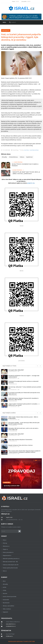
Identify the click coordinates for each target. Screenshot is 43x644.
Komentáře (7, 482)
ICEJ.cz (20, 540)
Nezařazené (20, 603)
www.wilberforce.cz (11, 624)
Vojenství (20, 612)
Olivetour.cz (20, 546)
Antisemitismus (13, 157)
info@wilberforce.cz (11, 626)
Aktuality (6, 31)
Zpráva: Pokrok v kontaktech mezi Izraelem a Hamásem (25, 165)
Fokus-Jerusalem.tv (20, 552)
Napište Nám (9, 517)
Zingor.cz (20, 549)
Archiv (20, 587)
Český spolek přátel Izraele (20, 568)
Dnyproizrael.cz (20, 555)
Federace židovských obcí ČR (20, 565)
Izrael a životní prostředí (20, 597)
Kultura (22, 157)
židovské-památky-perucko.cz (20, 559)
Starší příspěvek (17, 162)
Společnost (29, 157)
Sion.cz (20, 571)
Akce (20, 581)
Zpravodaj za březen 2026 (12, 486)
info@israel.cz (9, 636)
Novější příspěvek (18, 170)
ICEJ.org (20, 543)
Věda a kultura (20, 609)
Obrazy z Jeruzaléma (20, 606)
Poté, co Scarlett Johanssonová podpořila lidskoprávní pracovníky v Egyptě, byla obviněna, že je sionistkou (21, 37)
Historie (20, 593)
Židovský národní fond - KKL (20, 562)
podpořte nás (31, 183)
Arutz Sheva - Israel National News (31, 150)
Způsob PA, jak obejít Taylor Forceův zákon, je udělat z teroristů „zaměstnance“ (26, 173)
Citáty (20, 590)
